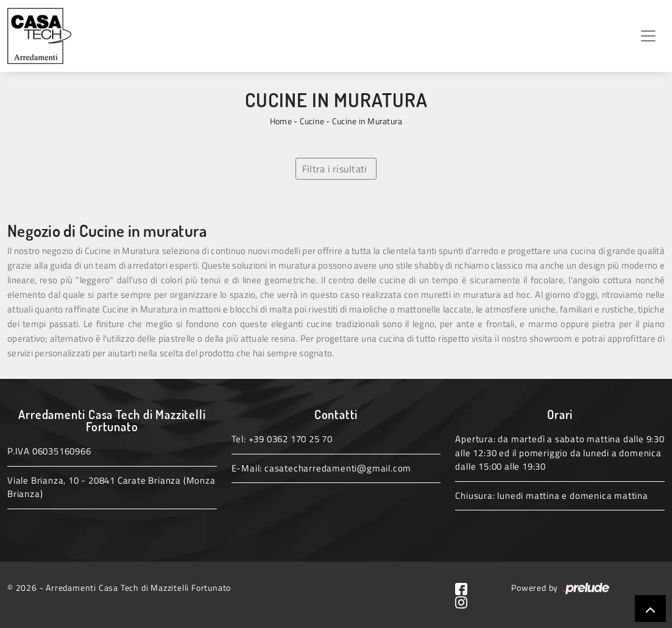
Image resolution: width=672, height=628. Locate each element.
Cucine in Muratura (367, 121)
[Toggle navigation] (648, 36)
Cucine (312, 121)
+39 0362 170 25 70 (291, 439)
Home (281, 121)
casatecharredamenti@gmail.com (338, 468)
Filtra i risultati (335, 169)
